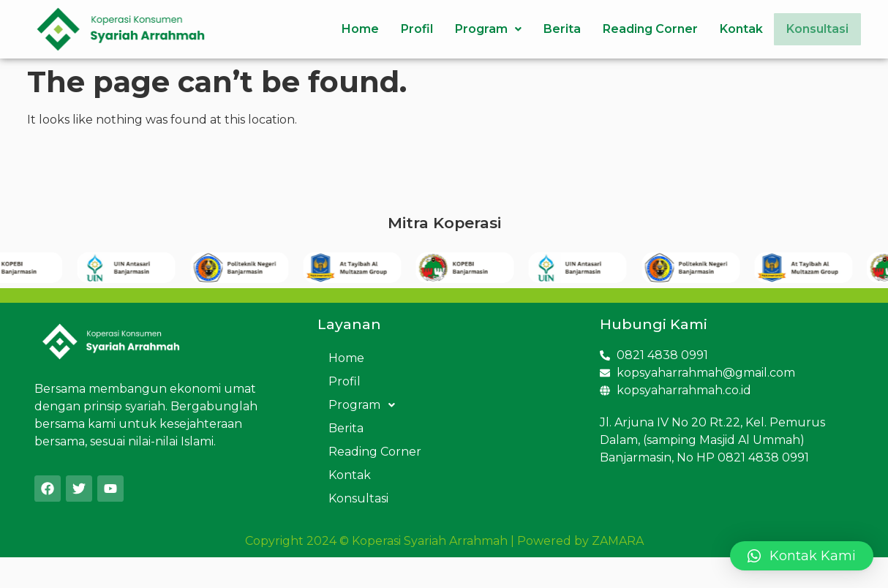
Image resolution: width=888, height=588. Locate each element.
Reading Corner (640, 29)
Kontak (731, 29)
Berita (552, 29)
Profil (407, 29)
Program (478, 29)
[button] (802, 556)
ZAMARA (618, 541)
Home (350, 29)
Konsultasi (812, 29)
